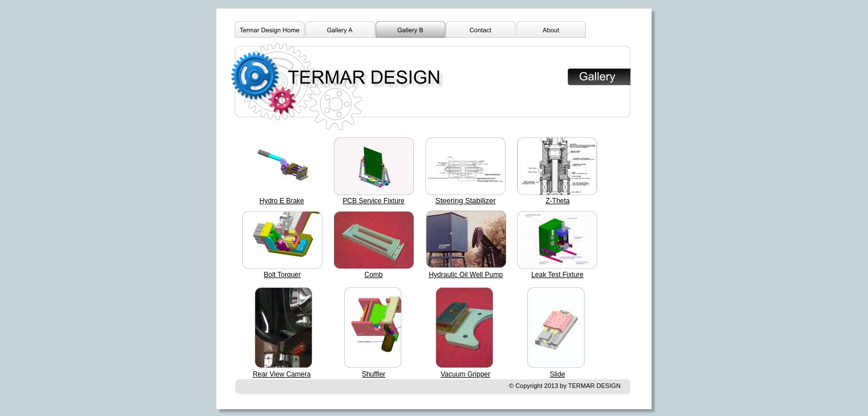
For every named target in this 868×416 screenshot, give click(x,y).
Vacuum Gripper (465, 374)
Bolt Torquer (282, 275)
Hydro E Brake (282, 201)
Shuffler (374, 374)
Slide (557, 374)
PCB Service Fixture (373, 201)
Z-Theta (558, 201)
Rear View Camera (281, 374)
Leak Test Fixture (557, 275)
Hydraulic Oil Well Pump (466, 275)
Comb (373, 275)
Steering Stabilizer (465, 201)
